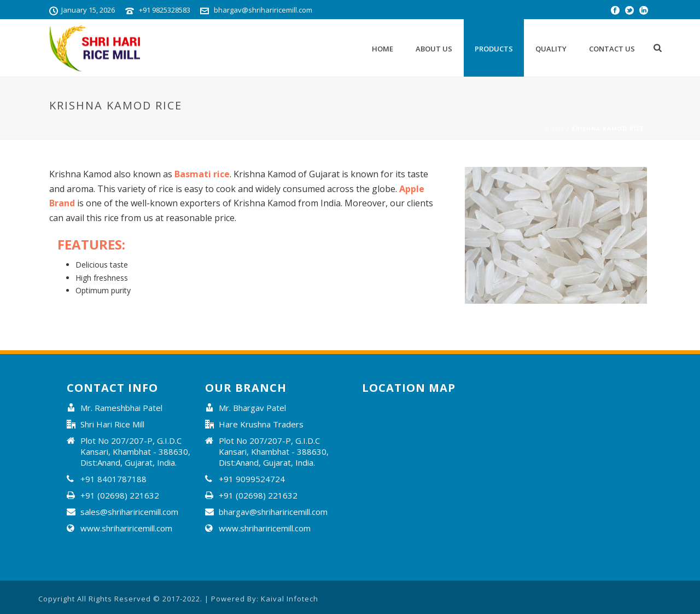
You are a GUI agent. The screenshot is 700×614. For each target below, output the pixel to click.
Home (383, 49)
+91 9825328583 (165, 10)
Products (494, 49)
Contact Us (612, 49)
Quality (551, 49)
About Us (434, 49)
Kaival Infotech (290, 599)
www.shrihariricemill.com (126, 528)
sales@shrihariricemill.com (129, 512)
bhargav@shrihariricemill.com (263, 10)
